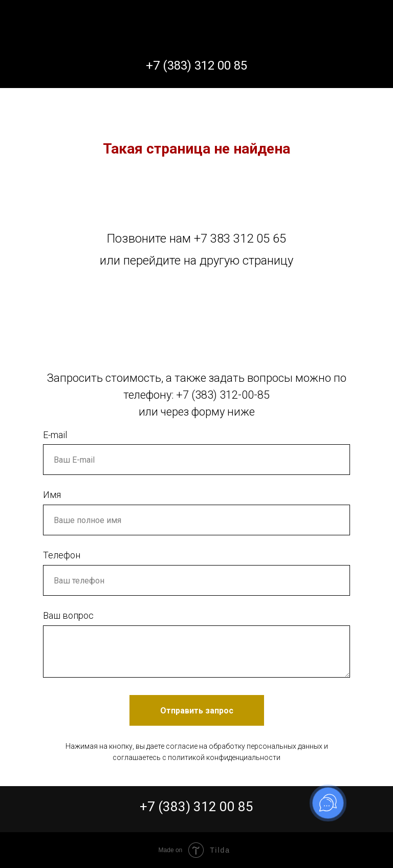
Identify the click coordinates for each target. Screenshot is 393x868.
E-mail (55, 435)
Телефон (62, 555)
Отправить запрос (197, 711)
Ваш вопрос (68, 615)
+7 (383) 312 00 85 (196, 807)
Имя (52, 495)
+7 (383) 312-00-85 (223, 395)
